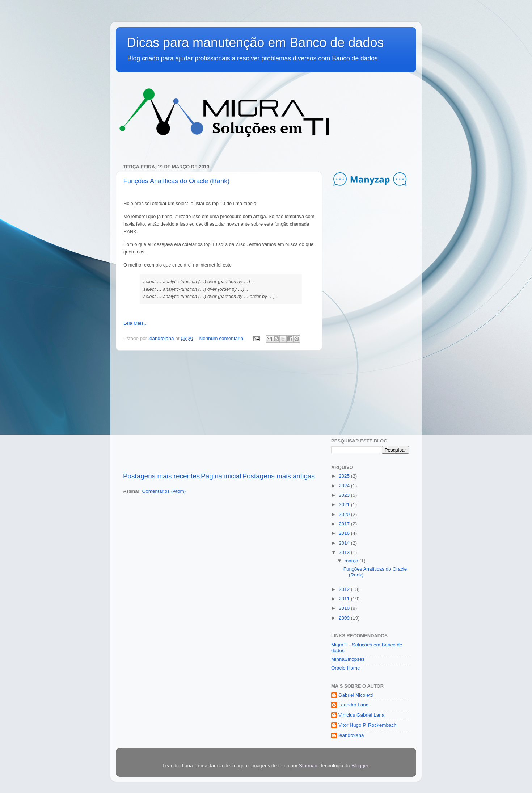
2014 (345, 543)
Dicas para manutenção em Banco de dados (255, 43)
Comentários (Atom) (164, 491)
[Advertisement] (219, 411)
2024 (345, 486)
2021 (345, 505)
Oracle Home (346, 668)
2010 (345, 608)
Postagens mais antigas (278, 476)
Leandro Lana (353, 705)
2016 (345, 533)
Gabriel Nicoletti (356, 695)
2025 (345, 476)
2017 (345, 524)
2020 (345, 514)
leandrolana (351, 735)
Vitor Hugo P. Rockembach (368, 725)
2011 (345, 599)
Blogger (360, 766)
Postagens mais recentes (161, 476)
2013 (345, 552)
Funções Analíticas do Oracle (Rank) (176, 181)
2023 (345, 495)
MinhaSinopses (348, 659)
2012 (345, 589)
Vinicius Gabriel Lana (361, 715)
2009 (345, 618)
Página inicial (221, 476)
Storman (308, 766)
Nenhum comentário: (222, 338)
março (352, 561)
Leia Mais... (135, 323)
